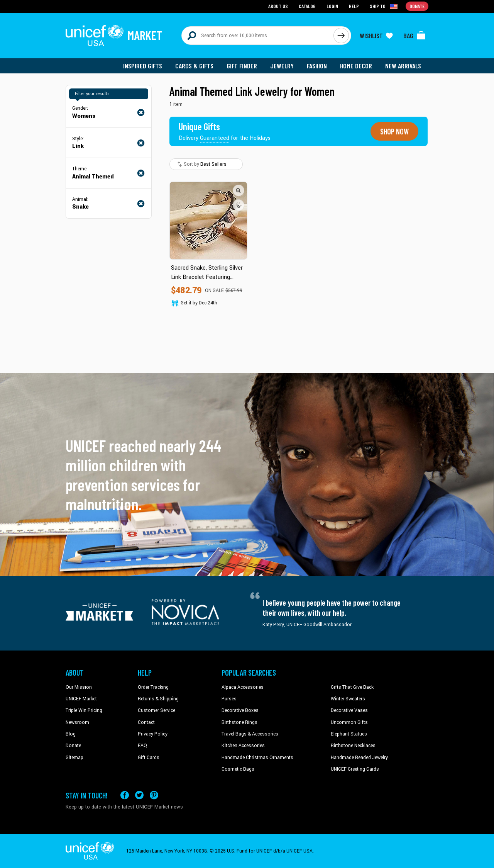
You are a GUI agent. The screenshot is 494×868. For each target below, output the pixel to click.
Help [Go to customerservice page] (354, 6)
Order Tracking (153, 687)
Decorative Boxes (240, 710)
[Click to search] (341, 36)
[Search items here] (258, 36)
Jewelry (282, 66)
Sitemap (74, 758)
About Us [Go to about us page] (278, 6)
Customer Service (156, 710)
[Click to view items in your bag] (414, 36)
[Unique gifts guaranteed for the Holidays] (225, 131)
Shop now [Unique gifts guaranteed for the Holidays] (394, 131)
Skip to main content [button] (247, 0)
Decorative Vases (349, 710)
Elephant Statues (349, 734)
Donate (73, 746)
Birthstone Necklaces (353, 746)
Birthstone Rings (239, 722)
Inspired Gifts (143, 66)
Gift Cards (149, 758)
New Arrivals (403, 66)
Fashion (317, 66)
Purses (229, 699)
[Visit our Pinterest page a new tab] (154, 795)
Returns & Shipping (158, 699)
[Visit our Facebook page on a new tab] (125, 795)
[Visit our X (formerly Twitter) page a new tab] (139, 795)
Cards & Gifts (194, 66)
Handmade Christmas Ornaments (257, 758)
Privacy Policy (153, 734)
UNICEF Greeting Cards (355, 769)
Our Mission (79, 687)
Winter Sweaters (348, 699)
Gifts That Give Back (352, 687)
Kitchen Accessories (243, 746)
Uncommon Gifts (349, 722)
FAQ (142, 746)
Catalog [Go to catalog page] (307, 6)
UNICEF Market (81, 699)
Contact (146, 722)
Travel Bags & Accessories (250, 734)
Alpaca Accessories (243, 687)
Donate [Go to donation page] (417, 6)
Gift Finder (242, 66)
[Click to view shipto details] (384, 6)
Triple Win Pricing (84, 710)
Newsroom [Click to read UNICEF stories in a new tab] (77, 722)
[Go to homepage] (114, 36)
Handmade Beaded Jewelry (359, 758)
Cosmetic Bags (238, 769)
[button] (239, 190)
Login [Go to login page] (332, 6)
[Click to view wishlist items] (376, 36)
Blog (71, 734)
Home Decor (356, 66)
